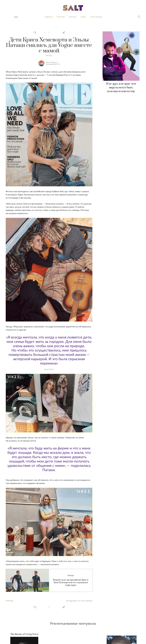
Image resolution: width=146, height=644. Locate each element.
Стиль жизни (96, 17)
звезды (10, 601)
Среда (83, 17)
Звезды (49, 55)
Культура (61, 17)
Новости (48, 17)
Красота (73, 17)
